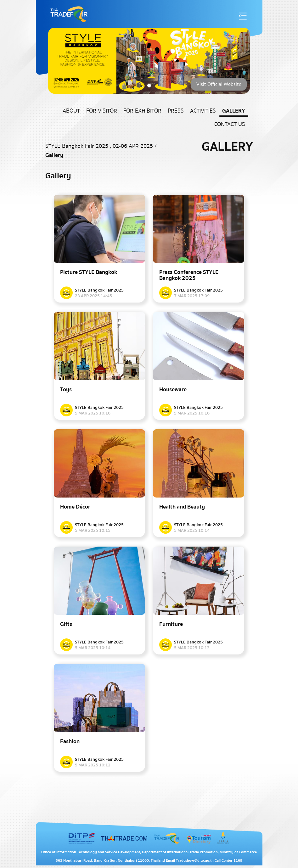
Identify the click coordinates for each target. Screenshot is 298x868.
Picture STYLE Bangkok (89, 272)
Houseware (173, 389)
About (71, 111)
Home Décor (75, 507)
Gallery (234, 111)
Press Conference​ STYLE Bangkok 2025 (189, 275)
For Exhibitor (142, 111)
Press (176, 111)
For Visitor (102, 111)
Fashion (70, 741)
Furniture (171, 624)
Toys (66, 389)
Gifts (66, 624)
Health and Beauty (182, 507)
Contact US (230, 124)
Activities (203, 111)
